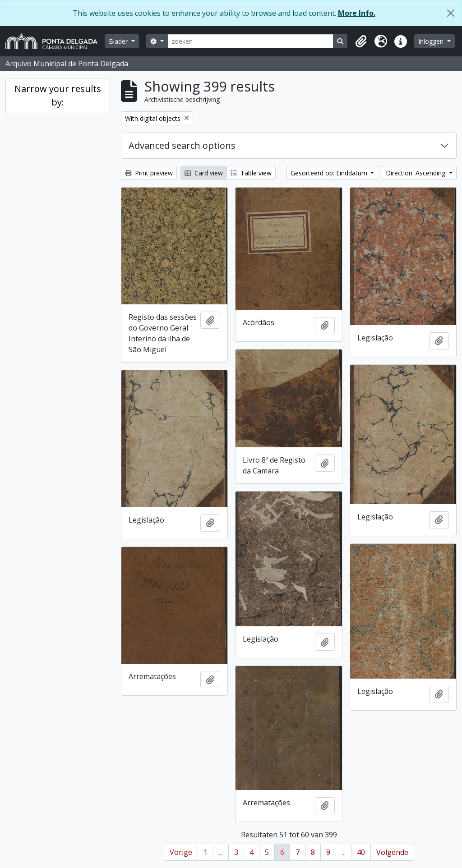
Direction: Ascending (416, 173)
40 (361, 852)
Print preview (149, 173)
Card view (204, 173)
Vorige (181, 852)
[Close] (451, 13)
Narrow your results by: (58, 95)
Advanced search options (182, 145)
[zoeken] (251, 41)
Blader (119, 41)
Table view (251, 173)
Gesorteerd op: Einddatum (330, 173)
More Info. (357, 13)
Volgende (392, 852)
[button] (361, 41)
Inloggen (432, 41)
